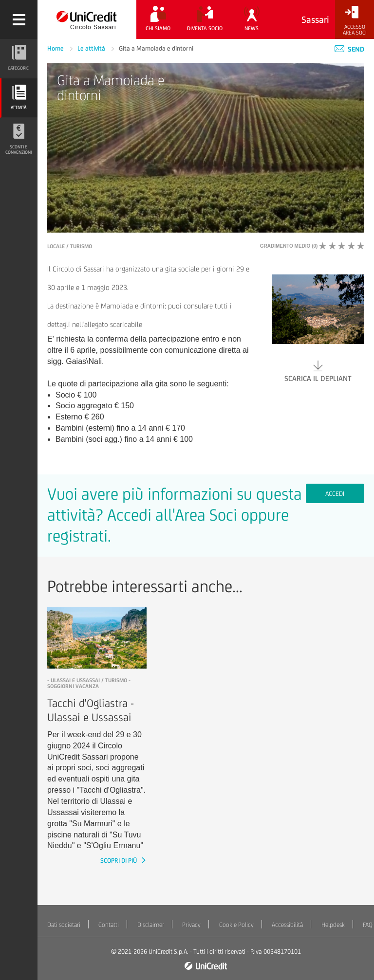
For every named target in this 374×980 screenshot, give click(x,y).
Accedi (335, 494)
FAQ (368, 925)
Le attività (92, 48)
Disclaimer (151, 925)
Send (349, 49)
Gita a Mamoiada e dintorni (156, 48)
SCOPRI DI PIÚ (119, 861)
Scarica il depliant (318, 371)
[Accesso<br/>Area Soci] (355, 21)
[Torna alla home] (87, 19)
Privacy (191, 925)
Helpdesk (333, 925)
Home (56, 48)
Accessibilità (287, 925)
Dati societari (64, 925)
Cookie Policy (236, 925)
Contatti (109, 925)
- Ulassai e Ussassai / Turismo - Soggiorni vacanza (89, 683)
